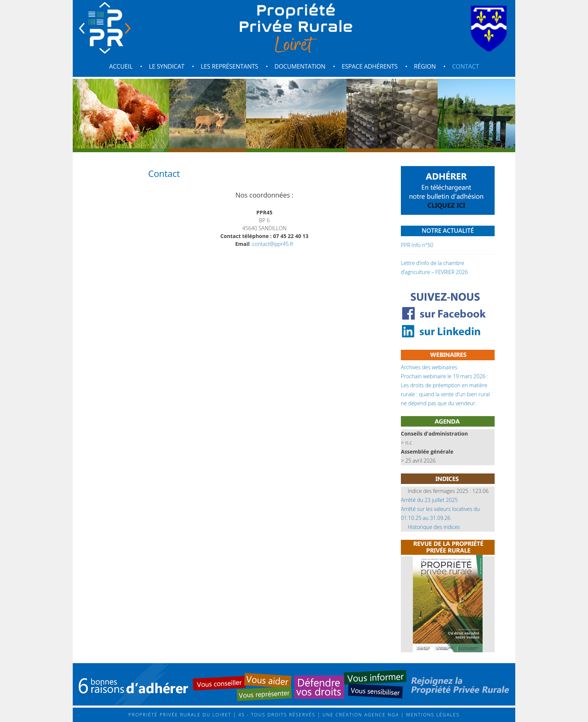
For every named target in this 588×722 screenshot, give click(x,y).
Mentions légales (432, 715)
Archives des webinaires (429, 367)
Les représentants (229, 66)
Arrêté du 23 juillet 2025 (429, 500)
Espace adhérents (370, 66)
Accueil (121, 66)
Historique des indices (434, 527)
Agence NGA (381, 715)
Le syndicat (167, 66)
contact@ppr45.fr (273, 244)
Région (425, 66)
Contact (466, 66)
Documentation (300, 66)
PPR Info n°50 (417, 245)
